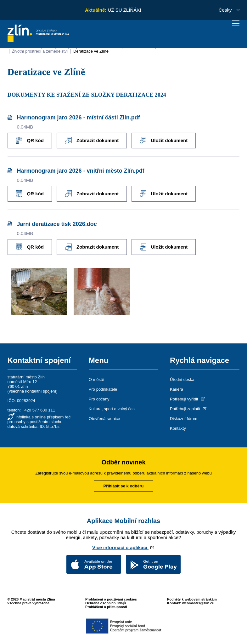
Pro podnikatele (103, 389)
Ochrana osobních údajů (106, 603)
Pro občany (99, 399)
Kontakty (178, 428)
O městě (96, 379)
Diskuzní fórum (184, 419)
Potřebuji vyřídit (188, 399)
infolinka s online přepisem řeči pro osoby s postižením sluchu (39, 419)
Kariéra (177, 389)
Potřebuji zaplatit (189, 409)
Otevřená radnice (104, 419)
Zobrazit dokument (92, 141)
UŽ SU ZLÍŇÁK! (124, 10)
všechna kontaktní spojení (32, 391)
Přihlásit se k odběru (124, 486)
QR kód (30, 140)
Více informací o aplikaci (123, 547)
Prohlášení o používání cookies (111, 599)
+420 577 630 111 (39, 410)
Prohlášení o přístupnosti (106, 607)
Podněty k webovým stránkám (192, 599)
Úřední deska (182, 379)
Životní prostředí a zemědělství (40, 51)
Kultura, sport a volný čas (112, 409)
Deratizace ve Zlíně (91, 51)
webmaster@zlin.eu (198, 603)
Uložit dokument (164, 141)
